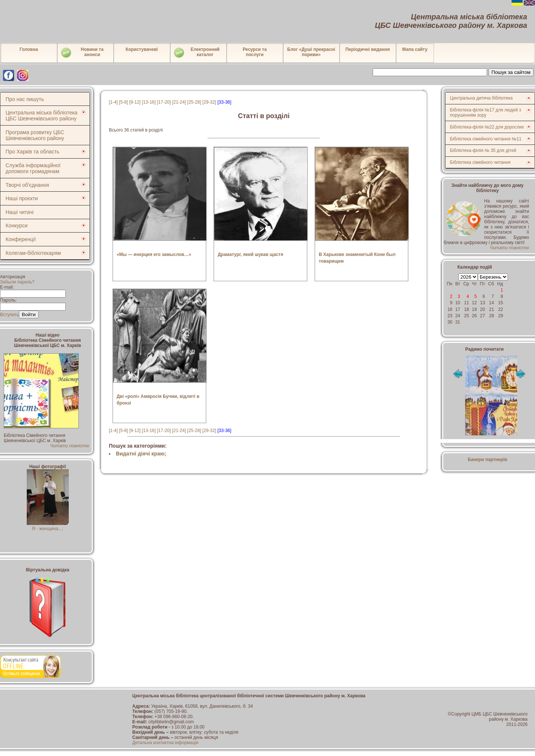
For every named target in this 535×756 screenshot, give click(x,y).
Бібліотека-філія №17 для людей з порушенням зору (486, 113)
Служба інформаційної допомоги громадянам (33, 168)
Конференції (21, 239)
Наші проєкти (22, 198)
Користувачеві (142, 49)
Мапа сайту (415, 49)
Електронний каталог (196, 53)
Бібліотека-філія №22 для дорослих (487, 127)
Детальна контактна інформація (165, 743)
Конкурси (17, 225)
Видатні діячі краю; (141, 454)
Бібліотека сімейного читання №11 (486, 139)
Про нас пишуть (25, 99)
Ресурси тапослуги (255, 52)
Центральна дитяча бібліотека (481, 98)
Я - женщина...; (48, 526)
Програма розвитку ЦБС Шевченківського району (35, 135)
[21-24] (179, 102)
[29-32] (209, 102)
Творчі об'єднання (27, 185)
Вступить (9, 315)
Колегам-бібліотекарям (33, 253)
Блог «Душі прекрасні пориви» (311, 52)
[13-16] (149, 102)
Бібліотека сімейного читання (480, 162)
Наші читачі (20, 212)
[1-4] (113, 102)
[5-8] (123, 102)
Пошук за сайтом (511, 72)
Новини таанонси (82, 53)
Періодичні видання (368, 49)
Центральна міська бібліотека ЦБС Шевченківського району (41, 116)
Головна (29, 49)
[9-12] (135, 102)
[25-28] (194, 102)
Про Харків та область (33, 152)
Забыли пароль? (17, 282)
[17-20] (164, 102)
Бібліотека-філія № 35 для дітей (483, 150)
